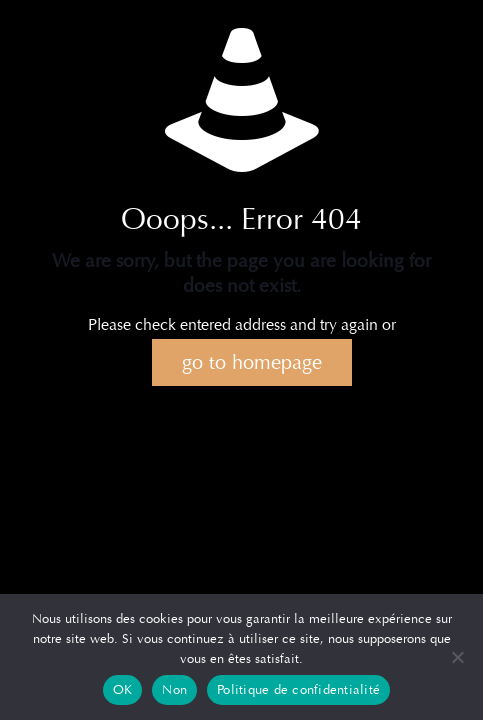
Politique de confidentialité (298, 690)
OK (123, 690)
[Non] (458, 657)
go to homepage (252, 362)
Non (174, 690)
